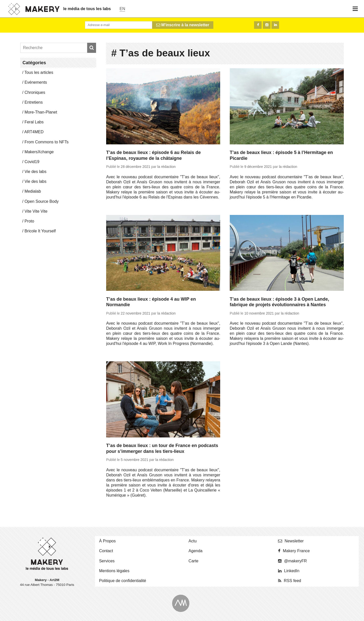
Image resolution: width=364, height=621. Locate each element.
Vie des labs (36, 172)
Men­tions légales (114, 571)
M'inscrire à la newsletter (183, 25)
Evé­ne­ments (36, 82)
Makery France (296, 551)
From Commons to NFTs (47, 142)
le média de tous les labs (87, 9)
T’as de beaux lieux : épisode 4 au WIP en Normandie (151, 302)
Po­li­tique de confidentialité (123, 581)
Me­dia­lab (33, 191)
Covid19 (32, 162)
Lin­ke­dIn (292, 571)
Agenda (196, 551)
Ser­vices (107, 561)
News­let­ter (294, 541)
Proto (29, 221)
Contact (106, 551)
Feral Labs (34, 122)
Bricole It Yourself (40, 231)
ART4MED (34, 132)
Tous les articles (39, 72)
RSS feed (292, 581)
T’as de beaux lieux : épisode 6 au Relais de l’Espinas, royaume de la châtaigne (153, 155)
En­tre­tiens (34, 102)
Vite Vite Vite (36, 211)
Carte (194, 561)
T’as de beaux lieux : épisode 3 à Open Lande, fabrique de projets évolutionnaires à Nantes (279, 302)
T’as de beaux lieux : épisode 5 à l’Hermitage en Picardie (281, 155)
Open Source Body (42, 201)
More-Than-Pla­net (41, 112)
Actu (193, 541)
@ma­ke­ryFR (295, 561)
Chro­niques (35, 92)
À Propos (107, 541)
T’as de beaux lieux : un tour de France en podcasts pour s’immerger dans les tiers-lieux (162, 448)
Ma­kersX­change (39, 152)
